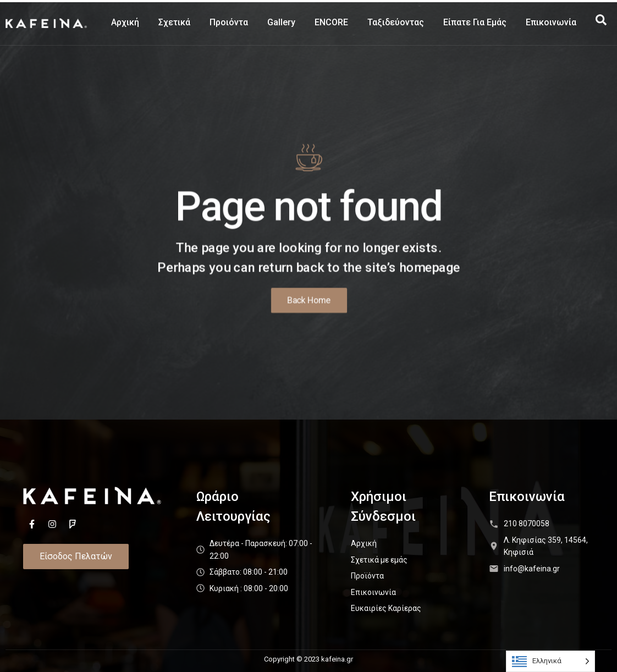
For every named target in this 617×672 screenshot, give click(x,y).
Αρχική (125, 22)
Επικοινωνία (551, 22)
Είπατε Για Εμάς (475, 22)
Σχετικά (174, 22)
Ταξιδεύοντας (396, 22)
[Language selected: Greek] (550, 661)
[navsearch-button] (601, 23)
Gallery (281, 22)
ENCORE (331, 22)
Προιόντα (229, 22)
